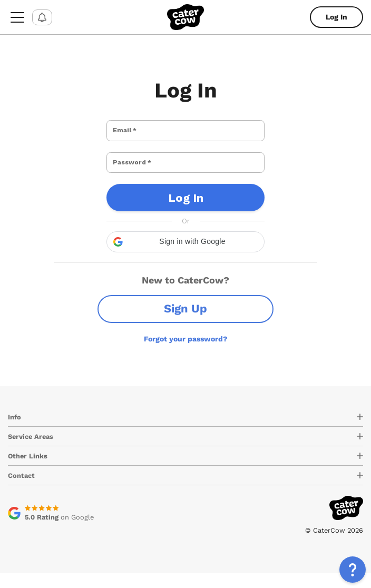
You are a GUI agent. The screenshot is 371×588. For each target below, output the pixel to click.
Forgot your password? (186, 354)
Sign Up (185, 324)
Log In (336, 17)
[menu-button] (17, 17)
